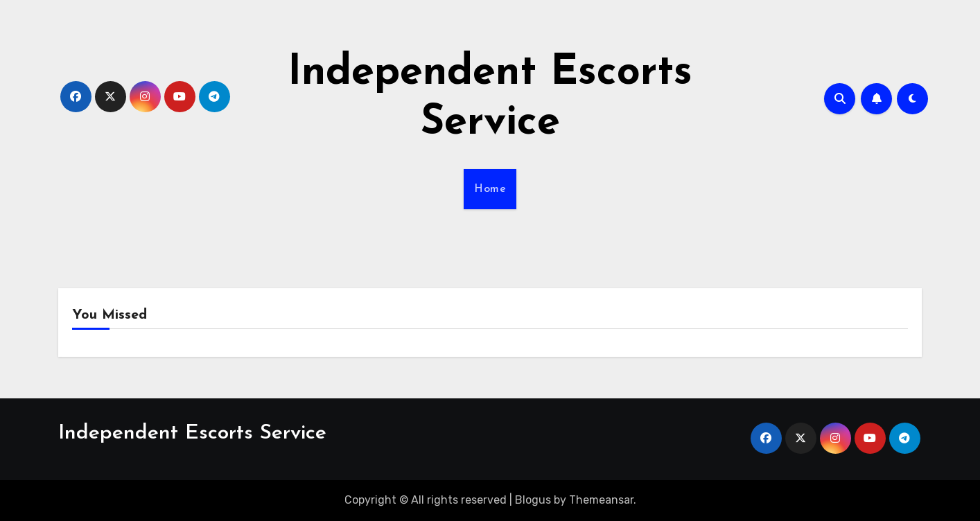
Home (490, 189)
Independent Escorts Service (192, 433)
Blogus (533, 500)
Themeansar (601, 500)
